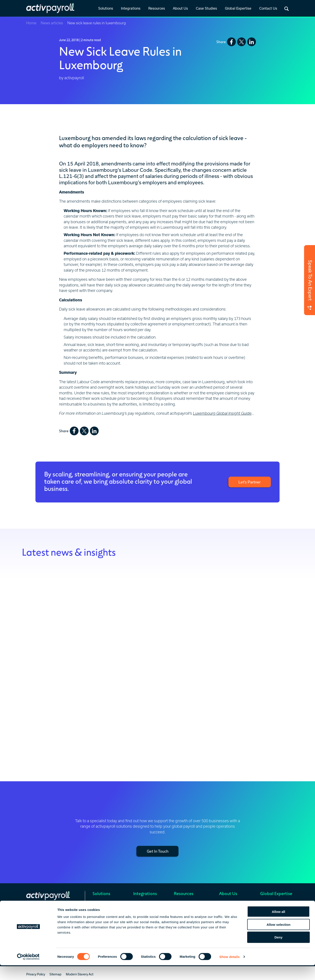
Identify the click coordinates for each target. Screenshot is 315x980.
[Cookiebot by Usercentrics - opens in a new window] (28, 971)
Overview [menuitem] (140, 904)
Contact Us (268, 8)
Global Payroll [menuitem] (102, 904)
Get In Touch (157, 851)
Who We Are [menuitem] (228, 904)
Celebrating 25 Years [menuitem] (234, 909)
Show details (230, 971)
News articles (52, 23)
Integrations (131, 8)
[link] (106, 9)
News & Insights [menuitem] (185, 904)
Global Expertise (238, 8)
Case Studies (206, 8)
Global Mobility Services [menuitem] (109, 909)
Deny (279, 952)
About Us (180, 8)
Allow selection (278, 939)
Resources (157, 8)
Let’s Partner (249, 482)
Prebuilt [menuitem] (139, 909)
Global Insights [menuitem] (184, 909)
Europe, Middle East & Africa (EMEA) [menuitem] (276, 911)
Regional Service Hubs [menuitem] (276, 904)
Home (31, 23)
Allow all (279, 926)
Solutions (106, 8)
